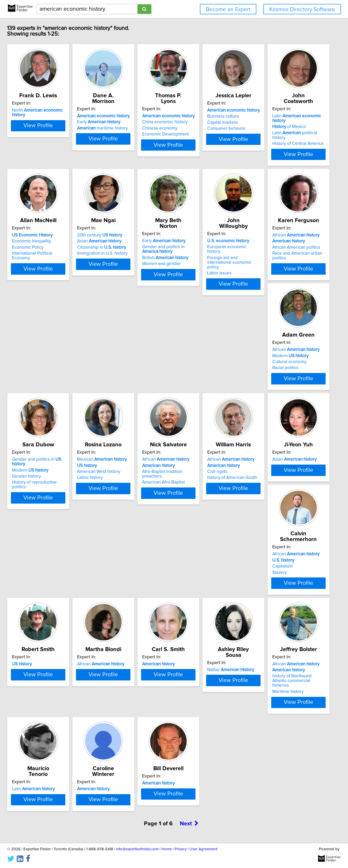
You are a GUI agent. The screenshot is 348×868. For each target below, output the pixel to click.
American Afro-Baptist (122, 472)
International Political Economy (131, 243)
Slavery (30, 584)
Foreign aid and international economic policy (51, 354)
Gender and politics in (289, 339)
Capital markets (273, 123)
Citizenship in (204, 237)
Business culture (273, 116)
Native (46, 683)
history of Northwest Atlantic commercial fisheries (128, 697)
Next (189, 855)
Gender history (272, 351)
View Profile (56, 144)
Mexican (48, 454)
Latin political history (52, 237)
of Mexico (40, 231)
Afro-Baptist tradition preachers (132, 466)
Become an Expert (228, 9)
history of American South (204, 472)
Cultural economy (196, 351)
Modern (197, 345)
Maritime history (117, 705)
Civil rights (189, 466)
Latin (54, 225)
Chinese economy (197, 123)
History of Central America (49, 243)
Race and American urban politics (133, 357)
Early (123, 116)
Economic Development (202, 128)
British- (280, 242)
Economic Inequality (120, 231)
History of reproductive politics (287, 357)
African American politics (125, 351)
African (125, 339)
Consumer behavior (276, 128)
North (55, 110)
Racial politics (192, 357)
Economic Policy (117, 237)
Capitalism (33, 578)
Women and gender (276, 248)
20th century (202, 225)
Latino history (36, 472)
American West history (45, 466)
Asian (201, 231)
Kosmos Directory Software (302, 9)
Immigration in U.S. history (204, 243)
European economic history (49, 345)
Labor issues (35, 362)
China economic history (202, 116)
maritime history (126, 123)
